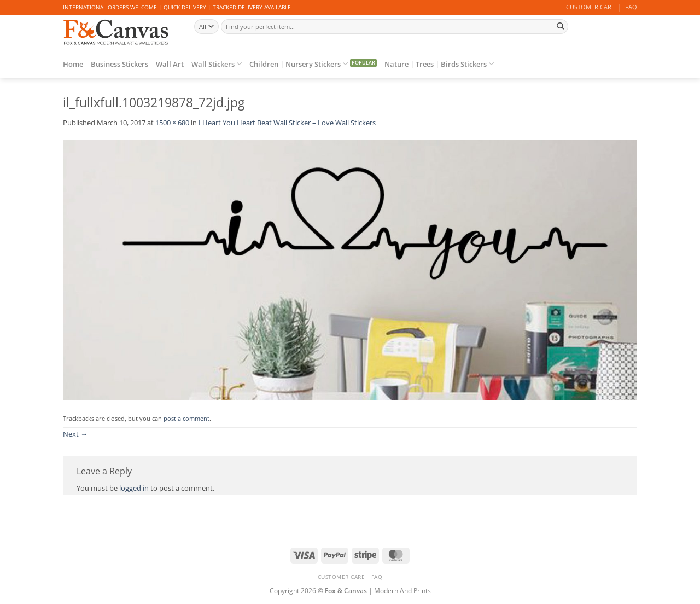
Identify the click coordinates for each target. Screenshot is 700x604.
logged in (134, 488)
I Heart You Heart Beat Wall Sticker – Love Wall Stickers (287, 123)
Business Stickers (119, 64)
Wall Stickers (217, 64)
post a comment (186, 419)
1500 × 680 (172, 123)
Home (73, 64)
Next (75, 434)
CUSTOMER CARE (590, 7)
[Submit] (560, 26)
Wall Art (170, 64)
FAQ (631, 7)
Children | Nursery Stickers (299, 64)
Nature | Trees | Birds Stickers (439, 64)
